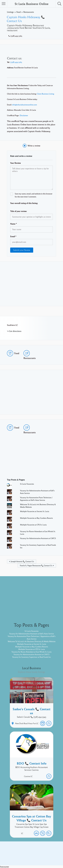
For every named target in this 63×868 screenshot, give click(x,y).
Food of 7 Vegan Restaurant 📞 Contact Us (36, 565)
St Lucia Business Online (32, 4)
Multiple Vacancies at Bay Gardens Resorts (36, 518)
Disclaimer (24, 115)
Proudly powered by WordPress (21, 858)
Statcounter (4, 867)
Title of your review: (19, 211)
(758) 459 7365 (16, 36)
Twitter (38, 854)
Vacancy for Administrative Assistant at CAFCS (38, 538)
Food (19, 12)
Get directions (15, 331)
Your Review (15, 163)
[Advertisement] (31, 284)
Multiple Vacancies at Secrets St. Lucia (35, 511)
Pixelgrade (49, 858)
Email (13, 236)
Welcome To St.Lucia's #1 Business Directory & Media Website (32, 641)
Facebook (29, 854)
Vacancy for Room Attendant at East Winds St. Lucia (31, 652)
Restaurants (29, 12)
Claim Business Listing (45, 94)
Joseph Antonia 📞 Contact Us (22, 561)
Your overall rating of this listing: (24, 203)
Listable (40, 858)
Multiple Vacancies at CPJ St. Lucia (33, 525)
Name (14, 224)
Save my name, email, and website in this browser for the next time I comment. (34, 195)
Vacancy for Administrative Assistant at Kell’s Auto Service (31, 634)
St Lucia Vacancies (27, 484)
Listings (10, 12)
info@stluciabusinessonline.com (24, 105)
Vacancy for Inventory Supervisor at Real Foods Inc (31, 657)
